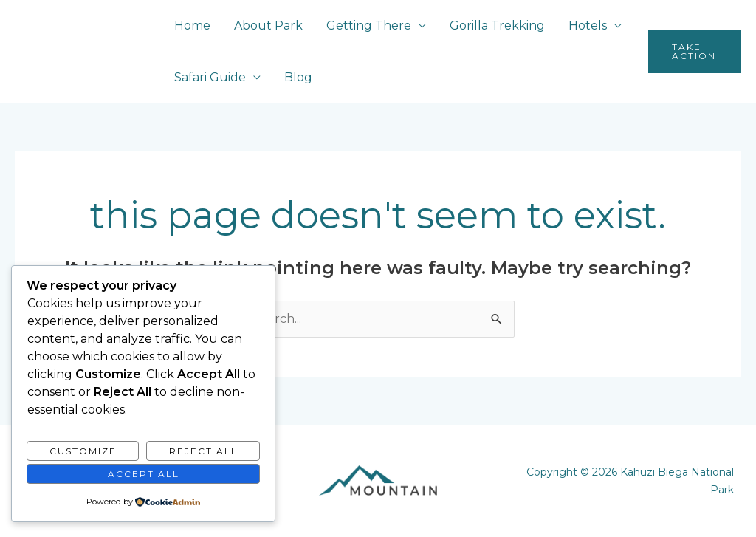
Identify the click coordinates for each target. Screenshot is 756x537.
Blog (298, 77)
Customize (83, 451)
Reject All (203, 451)
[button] (695, 52)
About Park (268, 25)
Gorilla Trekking (497, 25)
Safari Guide (210, 77)
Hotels (588, 25)
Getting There (369, 25)
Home (192, 25)
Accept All (144, 474)
